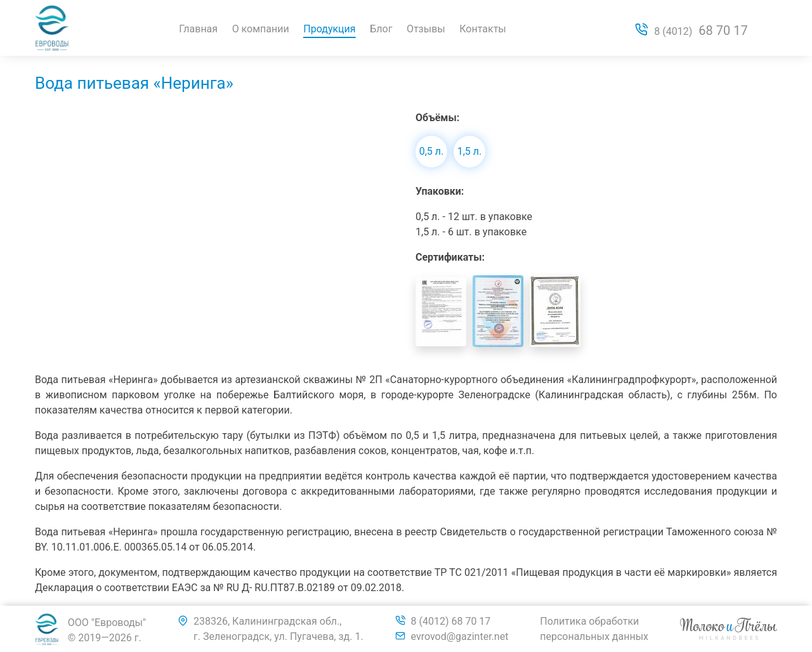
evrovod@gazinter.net (460, 636)
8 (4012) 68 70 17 (451, 621)
